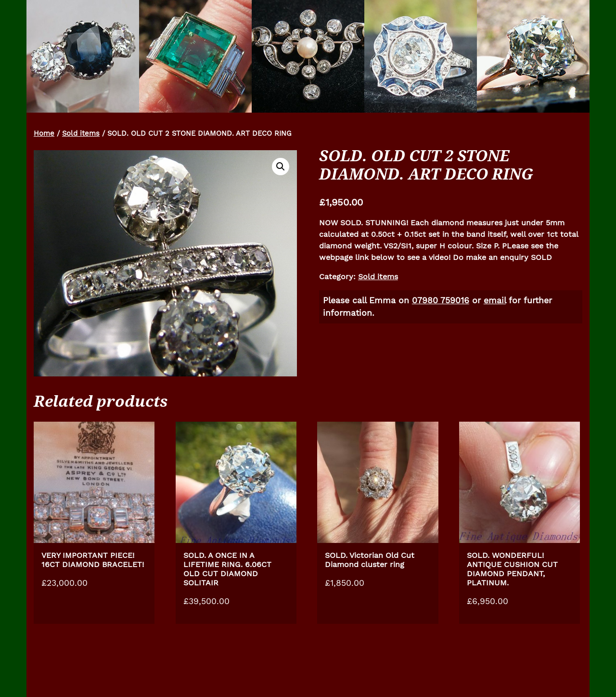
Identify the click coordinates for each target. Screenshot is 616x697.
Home (44, 133)
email (495, 300)
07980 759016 (441, 300)
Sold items (81, 133)
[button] (281, 167)
